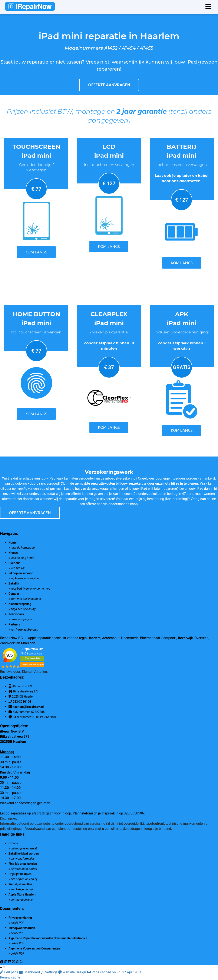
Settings (49, 972)
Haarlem (94, 638)
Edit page (10, 972)
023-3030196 (22, 702)
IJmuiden (28, 643)
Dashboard (30, 972)
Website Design (73, 972)
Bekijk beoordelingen (33, 665)
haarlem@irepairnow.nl (28, 707)
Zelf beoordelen (33, 658)
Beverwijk (185, 638)
